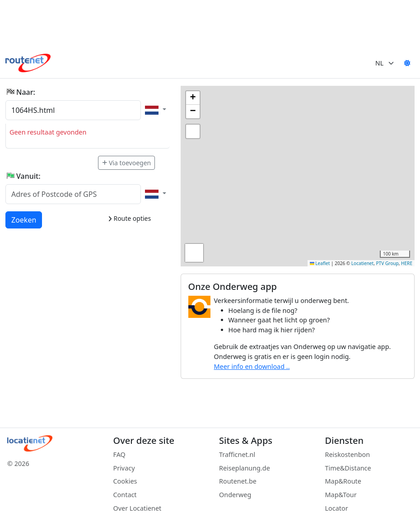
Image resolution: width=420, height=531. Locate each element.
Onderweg (235, 495)
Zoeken (24, 219)
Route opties (129, 218)
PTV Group (387, 263)
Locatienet (362, 263)
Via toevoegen (126, 163)
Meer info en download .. (252, 366)
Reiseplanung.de (245, 468)
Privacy (124, 468)
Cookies (125, 481)
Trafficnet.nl (237, 454)
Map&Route (343, 481)
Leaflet (320, 263)
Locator (337, 508)
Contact (125, 495)
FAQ (119, 454)
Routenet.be (238, 481)
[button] (193, 98)
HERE (407, 263)
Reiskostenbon (348, 454)
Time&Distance (348, 468)
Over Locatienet (138, 508)
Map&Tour (341, 495)
